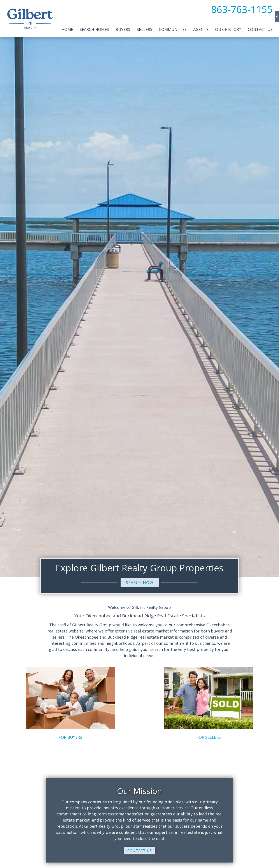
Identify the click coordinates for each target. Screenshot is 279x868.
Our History (228, 29)
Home (67, 29)
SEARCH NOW (140, 583)
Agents (201, 29)
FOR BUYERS (70, 737)
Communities (173, 29)
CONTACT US (140, 851)
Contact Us (260, 29)
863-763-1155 (242, 9)
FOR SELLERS (209, 737)
